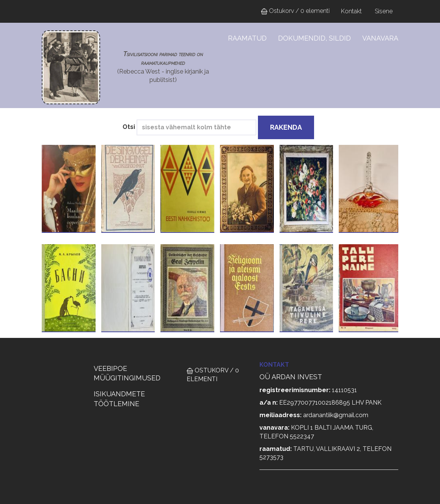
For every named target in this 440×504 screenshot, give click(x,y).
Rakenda (286, 127)
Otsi (129, 127)
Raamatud (247, 38)
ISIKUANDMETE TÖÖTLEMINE (119, 399)
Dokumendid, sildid (314, 38)
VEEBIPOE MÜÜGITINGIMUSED (127, 373)
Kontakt (351, 11)
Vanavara (380, 38)
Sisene (384, 11)
